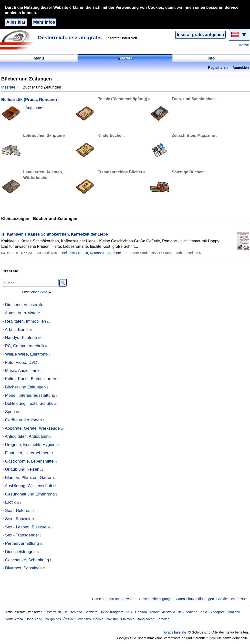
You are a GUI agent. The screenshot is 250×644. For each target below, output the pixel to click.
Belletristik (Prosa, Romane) (29, 100)
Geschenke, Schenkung (27, 560)
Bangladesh (146, 619)
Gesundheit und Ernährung (30, 494)
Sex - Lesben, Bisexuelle (28, 527)
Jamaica (163, 619)
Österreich (53, 612)
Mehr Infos (44, 22)
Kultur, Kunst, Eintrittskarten (31, 379)
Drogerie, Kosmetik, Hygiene (31, 445)
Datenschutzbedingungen (195, 599)
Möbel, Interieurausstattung (30, 395)
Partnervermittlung (22, 543)
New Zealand (187, 612)
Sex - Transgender (22, 535)
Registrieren (218, 68)
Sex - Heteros (18, 510)
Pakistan (112, 619)
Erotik (10, 502)
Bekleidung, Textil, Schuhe (29, 403)
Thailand (234, 612)
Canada (141, 612)
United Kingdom (111, 612)
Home (244, 45)
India (203, 612)
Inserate (8, 87)
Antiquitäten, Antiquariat (27, 436)
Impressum (239, 599)
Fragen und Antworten (120, 599)
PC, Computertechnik (25, 346)
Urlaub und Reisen (22, 469)
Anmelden (241, 68)
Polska (98, 619)
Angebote (34, 108)
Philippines (53, 619)
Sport (10, 412)
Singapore (217, 612)
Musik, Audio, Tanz (22, 371)
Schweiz (91, 612)
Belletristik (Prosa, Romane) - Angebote (92, 253)
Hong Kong (34, 619)
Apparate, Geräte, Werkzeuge (32, 428)
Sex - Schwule (18, 519)
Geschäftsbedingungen (156, 599)
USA (129, 612)
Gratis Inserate (175, 632)
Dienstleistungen (20, 552)
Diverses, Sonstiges (23, 568)
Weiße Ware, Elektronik (27, 354)
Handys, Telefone (21, 338)
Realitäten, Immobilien (26, 321)
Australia (169, 612)
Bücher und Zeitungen (26, 387)
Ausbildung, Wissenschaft (29, 486)
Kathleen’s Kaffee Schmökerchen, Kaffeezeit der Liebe (57, 234)
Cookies (222, 599)
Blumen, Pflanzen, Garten (29, 478)
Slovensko (83, 619)
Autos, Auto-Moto (21, 313)
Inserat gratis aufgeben (200, 35)
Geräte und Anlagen (24, 420)
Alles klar (16, 22)
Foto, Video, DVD (21, 362)
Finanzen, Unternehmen (27, 453)
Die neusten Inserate (24, 305)
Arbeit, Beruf (16, 330)
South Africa (14, 619)
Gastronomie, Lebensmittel (30, 461)
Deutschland (73, 612)
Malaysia (128, 619)
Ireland (155, 612)
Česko (68, 619)
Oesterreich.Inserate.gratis (70, 37)
